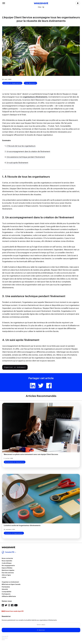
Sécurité (5, 589)
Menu (4, 3)
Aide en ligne (6, 575)
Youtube (16, 605)
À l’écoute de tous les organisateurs (21, 146)
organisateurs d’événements (35, 97)
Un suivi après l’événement (17, 163)
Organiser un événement (15, 367)
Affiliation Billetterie (9, 596)
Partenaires (6, 587)
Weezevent (41, 3)
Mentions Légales (8, 570)
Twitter (41, 386)
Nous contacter (7, 558)
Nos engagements (8, 566)
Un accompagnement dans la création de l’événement (28, 152)
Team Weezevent (30, 83)
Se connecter (78, 3)
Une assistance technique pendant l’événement (26, 157)
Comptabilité (6, 592)
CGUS (4, 577)
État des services (8, 573)
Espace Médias (7, 568)
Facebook (49, 386)
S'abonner (41, 630)
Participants (6, 594)
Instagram (9, 605)
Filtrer (41, 7)
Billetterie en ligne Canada (11, 584)
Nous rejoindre (7, 561)
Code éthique (7, 563)
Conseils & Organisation (12, 83)
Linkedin (33, 386)
